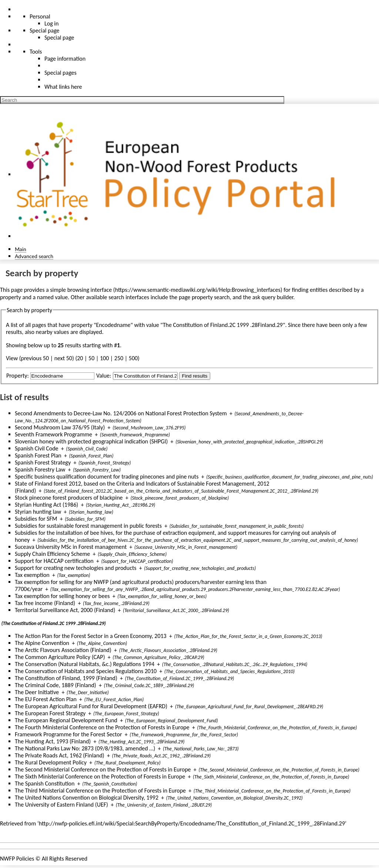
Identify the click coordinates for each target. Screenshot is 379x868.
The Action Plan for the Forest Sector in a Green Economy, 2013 (91, 636)
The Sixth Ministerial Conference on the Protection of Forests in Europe (100, 776)
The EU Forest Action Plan (46, 699)
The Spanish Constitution (45, 783)
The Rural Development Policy (51, 762)
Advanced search (34, 256)
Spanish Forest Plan (38, 455)
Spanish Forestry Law (40, 470)
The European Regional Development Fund (66, 720)
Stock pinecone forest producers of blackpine (69, 498)
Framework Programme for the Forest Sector (68, 734)
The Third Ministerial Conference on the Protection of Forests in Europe (100, 791)
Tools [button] (36, 52)
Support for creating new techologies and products (76, 568)
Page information (65, 59)
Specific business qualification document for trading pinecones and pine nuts (107, 477)
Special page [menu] (45, 31)
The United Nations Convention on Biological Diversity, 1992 (87, 798)
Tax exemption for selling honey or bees (62, 596)
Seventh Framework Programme (53, 434)
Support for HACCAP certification (54, 561)
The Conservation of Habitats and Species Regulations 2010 (86, 671)
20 (80, 358)
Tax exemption (32, 575)
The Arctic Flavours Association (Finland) (63, 650)
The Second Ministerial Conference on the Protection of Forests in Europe (103, 769)
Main (21, 249)
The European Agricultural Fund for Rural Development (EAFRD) (91, 706)
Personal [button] (40, 16)
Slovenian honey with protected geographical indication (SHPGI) (91, 441)
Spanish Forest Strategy (43, 462)
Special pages (61, 73)
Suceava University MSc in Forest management (71, 547)
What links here (63, 87)
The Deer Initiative (37, 692)
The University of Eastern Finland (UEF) (61, 805)
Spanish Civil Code (37, 448)
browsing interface (90, 290)
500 (133, 358)
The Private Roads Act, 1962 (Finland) (60, 755)
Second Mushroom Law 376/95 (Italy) (60, 427)
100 (104, 358)
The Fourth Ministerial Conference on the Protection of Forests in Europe (102, 727)
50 (91, 358)
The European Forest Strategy (50, 713)
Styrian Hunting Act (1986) (46, 505)
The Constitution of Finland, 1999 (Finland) (66, 678)
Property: (18, 376)
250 (119, 358)
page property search (204, 297)
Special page (59, 38)
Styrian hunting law (38, 512)
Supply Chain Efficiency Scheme (52, 554)
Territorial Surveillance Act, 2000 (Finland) (65, 610)
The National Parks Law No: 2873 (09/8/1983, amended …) (85, 748)
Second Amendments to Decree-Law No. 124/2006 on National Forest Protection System (121, 413)
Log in (51, 23)
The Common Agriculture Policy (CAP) (60, 657)
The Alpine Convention (42, 643)
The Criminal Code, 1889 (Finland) (56, 685)
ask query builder (273, 297)
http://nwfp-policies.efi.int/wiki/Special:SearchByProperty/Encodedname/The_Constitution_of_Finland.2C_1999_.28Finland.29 (192, 823)
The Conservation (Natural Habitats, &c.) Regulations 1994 (85, 664)
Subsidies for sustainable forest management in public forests (88, 526)
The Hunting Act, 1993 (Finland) (53, 741)
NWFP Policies (17, 859)
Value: (104, 376)
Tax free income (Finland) (45, 603)
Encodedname (113, 325)
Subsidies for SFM (36, 519)
